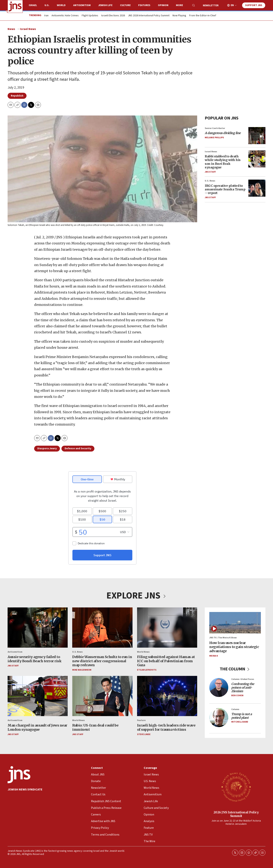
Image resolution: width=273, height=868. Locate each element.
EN (232, 5)
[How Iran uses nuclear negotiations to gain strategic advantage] (235, 623)
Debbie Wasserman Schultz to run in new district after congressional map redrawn (102, 661)
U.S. (47, 5)
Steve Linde (144, 734)
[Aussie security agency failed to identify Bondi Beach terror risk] (38, 628)
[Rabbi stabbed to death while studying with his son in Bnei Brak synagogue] (257, 159)
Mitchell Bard (240, 722)
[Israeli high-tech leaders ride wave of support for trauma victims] (167, 696)
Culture (125, 5)
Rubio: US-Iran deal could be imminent (95, 727)
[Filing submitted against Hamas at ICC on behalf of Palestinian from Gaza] (167, 628)
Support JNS (254, 5)
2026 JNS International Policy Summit (236, 814)
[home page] (15, 6)
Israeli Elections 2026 (113, 16)
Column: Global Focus (243, 679)
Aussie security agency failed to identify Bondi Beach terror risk (35, 659)
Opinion (163, 5)
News (11, 29)
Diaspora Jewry (47, 449)
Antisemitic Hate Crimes (65, 16)
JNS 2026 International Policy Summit (149, 16)
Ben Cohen (237, 695)
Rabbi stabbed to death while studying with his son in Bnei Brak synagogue (223, 162)
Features (144, 5)
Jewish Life (105, 5)
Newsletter (211, 5)
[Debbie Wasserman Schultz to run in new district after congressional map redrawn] (102, 628)
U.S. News (210, 181)
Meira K (214, 656)
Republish (17, 96)
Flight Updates (90, 16)
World (61, 5)
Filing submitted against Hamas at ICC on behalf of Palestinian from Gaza (166, 661)
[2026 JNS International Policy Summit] (236, 787)
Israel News (28, 29)
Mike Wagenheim (82, 670)
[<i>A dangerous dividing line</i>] (257, 136)
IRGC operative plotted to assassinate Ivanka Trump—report (225, 189)
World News (143, 652)
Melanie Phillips (214, 138)
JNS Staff (210, 172)
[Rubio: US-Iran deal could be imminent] (102, 696)
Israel (33, 5)
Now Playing (179, 16)
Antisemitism (82, 5)
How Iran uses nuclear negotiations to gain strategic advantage (234, 647)
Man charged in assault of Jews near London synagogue (37, 727)
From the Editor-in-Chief (203, 16)
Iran (46, 16)
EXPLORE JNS (136, 596)
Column (235, 709)
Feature (141, 720)
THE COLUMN (235, 669)
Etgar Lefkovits (147, 670)
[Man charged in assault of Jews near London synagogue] (38, 696)
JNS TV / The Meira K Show (223, 638)
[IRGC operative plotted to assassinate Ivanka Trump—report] (257, 188)
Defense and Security (78, 449)
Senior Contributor (215, 128)
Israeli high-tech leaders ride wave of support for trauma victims (166, 727)
